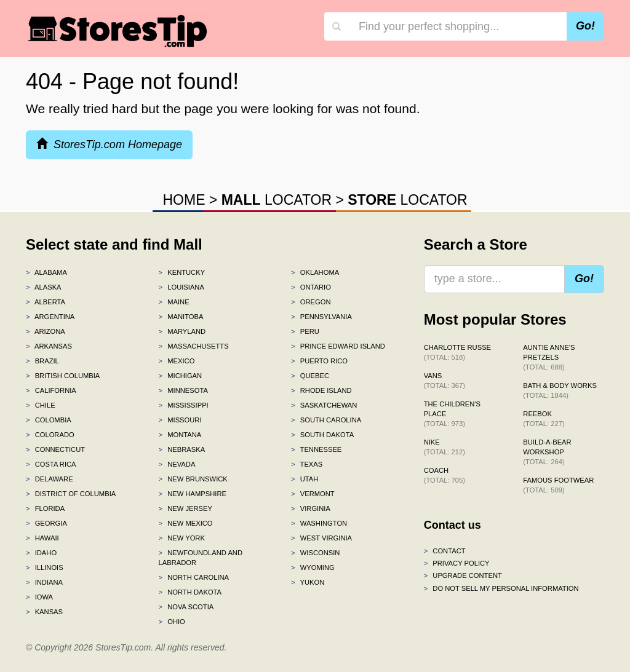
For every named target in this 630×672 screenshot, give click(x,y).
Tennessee (316, 449)
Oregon (311, 302)
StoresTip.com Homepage (109, 144)
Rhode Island (321, 390)
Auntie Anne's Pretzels (549, 357)
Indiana (44, 582)
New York (182, 538)
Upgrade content (463, 575)
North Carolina (194, 577)
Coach (445, 475)
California (51, 390)
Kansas (44, 612)
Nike (445, 447)
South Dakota (322, 435)
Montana (180, 435)
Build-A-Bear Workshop (547, 452)
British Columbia (63, 376)
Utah (305, 479)
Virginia (311, 508)
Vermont (313, 494)
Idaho (41, 553)
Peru (305, 331)
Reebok (544, 419)
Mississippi (184, 405)
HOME (184, 200)
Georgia (46, 523)
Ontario (311, 287)
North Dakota (190, 592)
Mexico (177, 361)
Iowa (39, 597)
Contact (445, 551)
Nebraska (182, 449)
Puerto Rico (319, 361)
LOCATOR (277, 200)
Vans (445, 381)
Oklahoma (315, 272)
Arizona (46, 331)
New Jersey (185, 508)
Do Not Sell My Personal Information (501, 588)
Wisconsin (315, 553)
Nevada (177, 464)
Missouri (180, 420)
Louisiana (181, 287)
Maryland (182, 331)
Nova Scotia (186, 607)
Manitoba (181, 317)
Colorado (50, 435)
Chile (41, 405)
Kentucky (182, 272)
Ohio (172, 622)
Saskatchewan (324, 405)
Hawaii (42, 538)
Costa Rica (51, 464)
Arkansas (49, 346)
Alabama (46, 272)
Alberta (46, 302)
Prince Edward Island (338, 346)
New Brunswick (193, 479)
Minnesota (183, 390)
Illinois (45, 567)
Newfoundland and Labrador (201, 558)
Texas (307, 464)
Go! (585, 26)
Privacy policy (457, 563)
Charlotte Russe (457, 352)
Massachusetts (194, 346)
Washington (319, 523)
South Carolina (326, 420)
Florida (45, 508)
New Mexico (186, 523)
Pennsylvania (321, 317)
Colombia (49, 420)
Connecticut (55, 449)
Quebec (310, 376)
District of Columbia (71, 494)
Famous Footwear (558, 485)
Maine (174, 302)
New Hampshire (193, 494)
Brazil (42, 361)
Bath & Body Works (560, 390)
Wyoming (313, 567)
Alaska (44, 287)
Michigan (181, 376)
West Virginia (321, 538)
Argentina (50, 317)
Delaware (50, 479)
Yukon (308, 582)
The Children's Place (452, 414)
